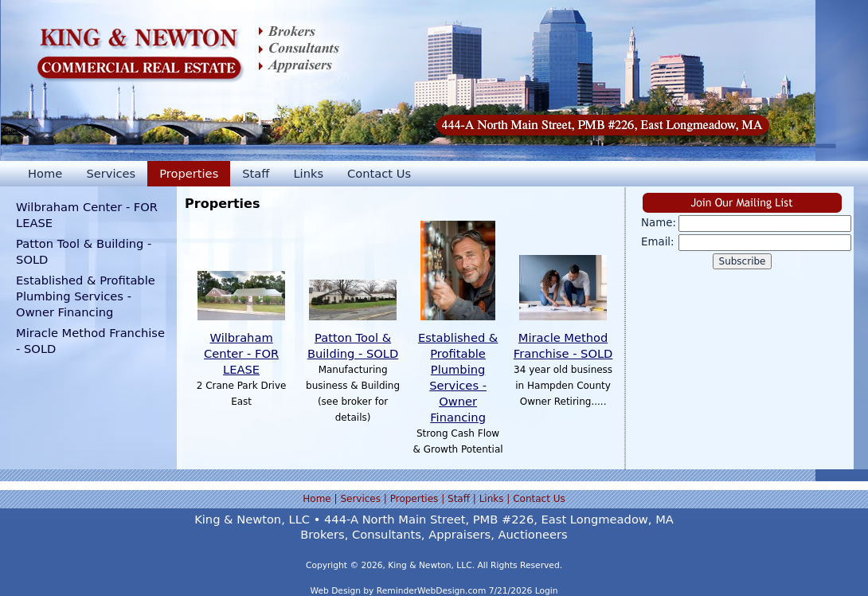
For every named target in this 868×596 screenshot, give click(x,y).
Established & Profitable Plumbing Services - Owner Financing (86, 296)
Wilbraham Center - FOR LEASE (241, 353)
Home (45, 173)
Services (111, 173)
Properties (189, 173)
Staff (256, 173)
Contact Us (379, 173)
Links (308, 173)
